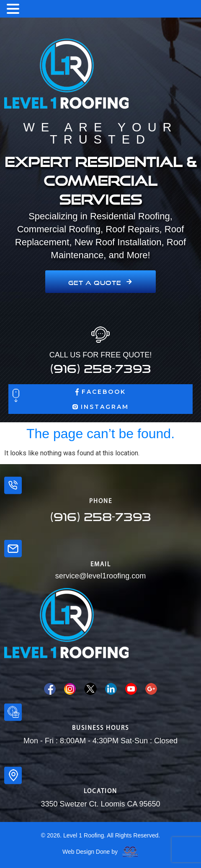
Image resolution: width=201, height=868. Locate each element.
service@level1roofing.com (100, 576)
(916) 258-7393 (100, 366)
